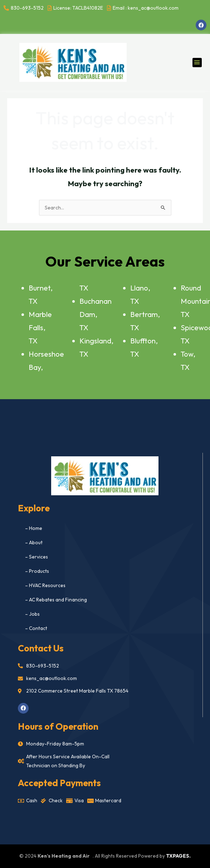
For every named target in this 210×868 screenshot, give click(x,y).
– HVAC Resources (45, 585)
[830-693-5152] (25, 8)
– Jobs (32, 614)
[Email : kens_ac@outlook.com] (144, 8)
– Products (37, 571)
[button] (197, 63)
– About (34, 542)
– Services (36, 557)
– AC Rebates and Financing (56, 600)
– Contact (36, 628)
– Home (34, 528)
